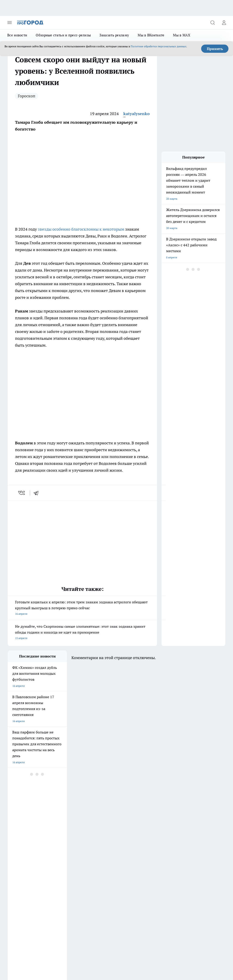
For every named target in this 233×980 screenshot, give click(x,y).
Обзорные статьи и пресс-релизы (63, 35)
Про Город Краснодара (22, 845)
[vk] (22, 493)
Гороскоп (27, 96)
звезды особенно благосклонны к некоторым (81, 229)
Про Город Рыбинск (59, 833)
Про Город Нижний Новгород (27, 839)
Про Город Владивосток (101, 839)
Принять (215, 49)
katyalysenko (137, 114)
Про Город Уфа (95, 833)
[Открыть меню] (10, 23)
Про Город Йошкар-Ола (101, 828)
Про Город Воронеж (20, 828)
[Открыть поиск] (213, 23)
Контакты (14, 872)
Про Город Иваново (59, 828)
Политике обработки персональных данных (158, 46)
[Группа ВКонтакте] (129, 829)
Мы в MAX (181, 35)
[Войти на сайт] (224, 23)
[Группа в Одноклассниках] (141, 829)
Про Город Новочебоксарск (64, 822)
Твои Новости (56, 839)
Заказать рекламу (114, 35)
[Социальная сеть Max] (164, 829)
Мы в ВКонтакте (151, 35)
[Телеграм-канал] (152, 829)
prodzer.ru (137, 912)
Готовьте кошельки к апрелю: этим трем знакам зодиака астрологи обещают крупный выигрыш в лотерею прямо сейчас (82, 608)
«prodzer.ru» (38, 883)
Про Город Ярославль (100, 822)
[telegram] (38, 493)
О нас (93, 862)
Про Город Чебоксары (22, 822)
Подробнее (216, 940)
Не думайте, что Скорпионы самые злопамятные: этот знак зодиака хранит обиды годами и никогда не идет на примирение (82, 633)
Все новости (17, 35)
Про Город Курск (18, 833)
